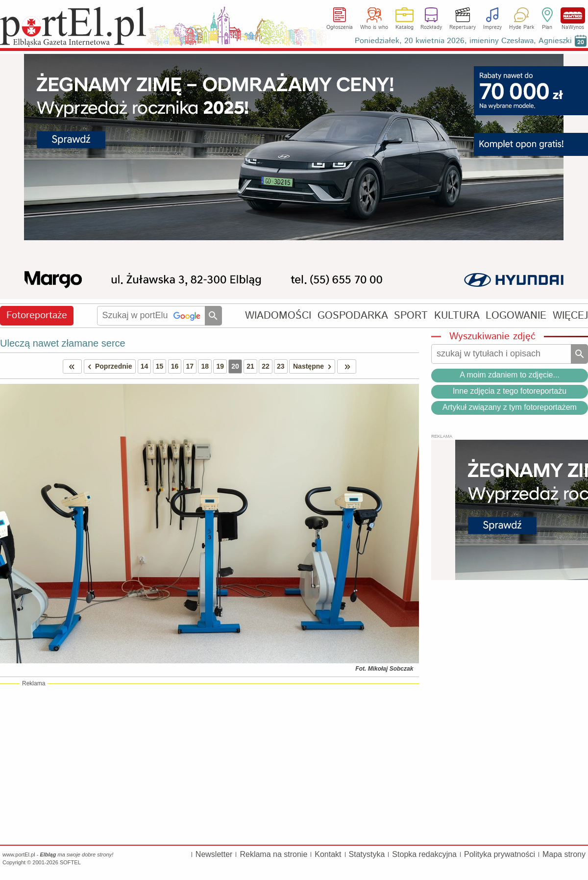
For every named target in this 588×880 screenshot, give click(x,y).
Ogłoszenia (340, 27)
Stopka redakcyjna (424, 854)
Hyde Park (522, 27)
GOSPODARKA (353, 315)
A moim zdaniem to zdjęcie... (510, 375)
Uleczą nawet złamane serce (63, 343)
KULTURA (457, 315)
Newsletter (214, 854)
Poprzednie (108, 366)
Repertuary (463, 27)
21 (250, 366)
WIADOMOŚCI (278, 315)
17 (190, 366)
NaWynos (573, 15)
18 (205, 366)
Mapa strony (564, 854)
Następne (314, 366)
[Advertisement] (209, 764)
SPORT (411, 315)
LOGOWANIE (516, 315)
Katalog (404, 27)
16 (175, 366)
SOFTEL (70, 862)
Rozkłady (431, 27)
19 (220, 366)
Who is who (374, 27)
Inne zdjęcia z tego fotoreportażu (510, 391)
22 (266, 366)
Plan (547, 27)
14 (145, 366)
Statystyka (367, 854)
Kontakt (328, 854)
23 (281, 366)
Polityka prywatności (500, 854)
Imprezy (492, 27)
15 (160, 366)
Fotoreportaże (37, 315)
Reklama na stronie (273, 854)
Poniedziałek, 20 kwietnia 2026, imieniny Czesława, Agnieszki (463, 41)
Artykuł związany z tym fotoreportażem (510, 407)
